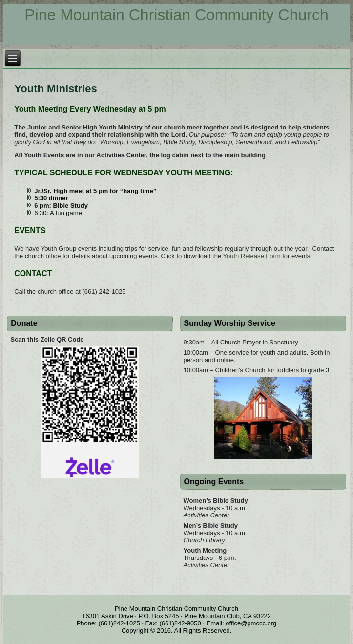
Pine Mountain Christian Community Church (176, 15)
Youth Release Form (252, 256)
